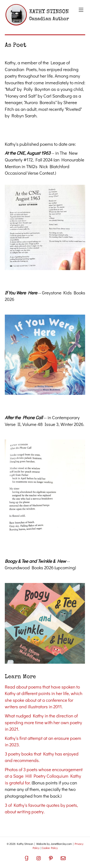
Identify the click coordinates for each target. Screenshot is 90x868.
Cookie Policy (50, 848)
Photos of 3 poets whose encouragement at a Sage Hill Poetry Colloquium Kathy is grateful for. (44, 776)
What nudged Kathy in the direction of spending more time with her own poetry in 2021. (43, 722)
